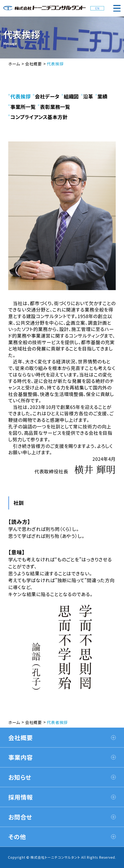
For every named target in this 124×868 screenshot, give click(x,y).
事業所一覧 (22, 107)
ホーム (14, 64)
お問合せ (62, 817)
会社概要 (34, 64)
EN (97, 8)
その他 (62, 837)
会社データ (46, 96)
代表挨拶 (19, 96)
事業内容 (62, 757)
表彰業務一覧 (54, 107)
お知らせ (62, 777)
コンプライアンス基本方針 (38, 117)
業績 (102, 96)
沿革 (87, 96)
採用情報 (62, 797)
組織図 (70, 96)
